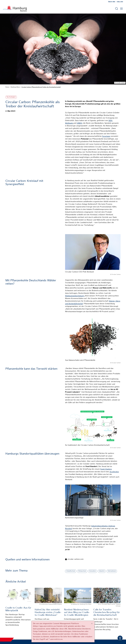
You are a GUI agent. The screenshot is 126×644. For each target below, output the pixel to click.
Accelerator (114, 472)
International (112, 571)
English (120, 2)
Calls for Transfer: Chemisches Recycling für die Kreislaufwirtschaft (107, 612)
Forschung (106, 136)
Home (7, 87)
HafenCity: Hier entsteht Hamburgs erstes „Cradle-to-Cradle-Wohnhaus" (48, 612)
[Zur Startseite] (15, 9)
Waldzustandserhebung (75, 296)
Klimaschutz (82, 571)
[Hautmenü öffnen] (121, 9)
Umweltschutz (71, 571)
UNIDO (79, 123)
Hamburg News (15, 87)
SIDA (110, 121)
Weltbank (69, 123)
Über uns (112, 2)
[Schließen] (92, 624)
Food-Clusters (106, 469)
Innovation (93, 571)
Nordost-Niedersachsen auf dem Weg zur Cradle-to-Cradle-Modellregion (77, 612)
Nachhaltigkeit (11, 97)
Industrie (102, 571)
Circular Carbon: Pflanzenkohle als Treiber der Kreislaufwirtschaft (41, 87)
